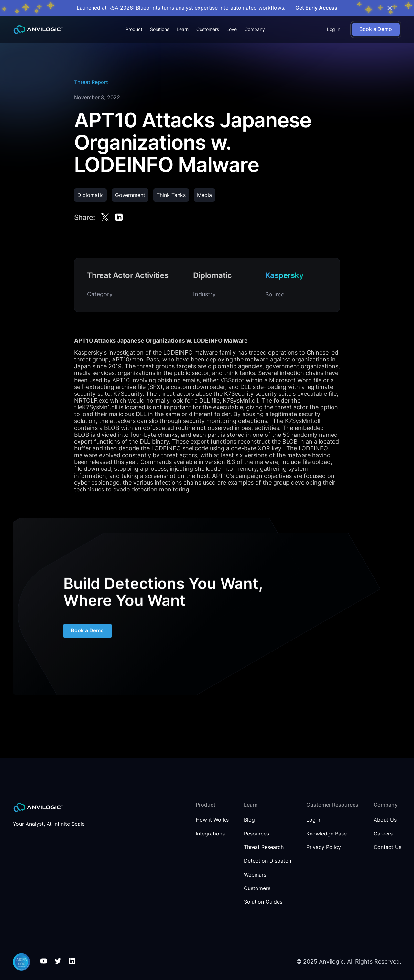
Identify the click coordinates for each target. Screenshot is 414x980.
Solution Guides (263, 902)
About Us (385, 820)
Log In (334, 29)
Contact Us (387, 847)
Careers (383, 834)
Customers (208, 29)
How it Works (212, 820)
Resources (256, 834)
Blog (249, 820)
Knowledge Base (327, 834)
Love (232, 29)
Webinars (255, 875)
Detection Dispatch (267, 861)
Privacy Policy (324, 847)
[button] (134, 30)
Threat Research (264, 847)
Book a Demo (87, 637)
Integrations (210, 834)
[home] (38, 30)
